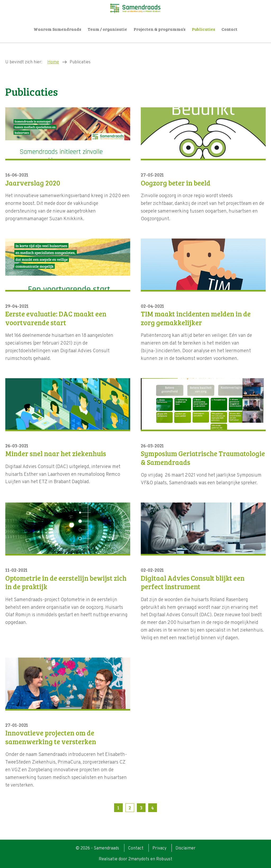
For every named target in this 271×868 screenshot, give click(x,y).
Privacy (159, 848)
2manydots (139, 859)
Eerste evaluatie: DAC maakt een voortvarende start (56, 318)
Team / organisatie (107, 29)
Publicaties (204, 29)
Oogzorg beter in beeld (176, 183)
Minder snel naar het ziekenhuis (56, 454)
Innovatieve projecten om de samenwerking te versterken (51, 737)
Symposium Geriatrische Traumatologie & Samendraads (203, 458)
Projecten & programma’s (160, 29)
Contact (229, 29)
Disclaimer (186, 848)
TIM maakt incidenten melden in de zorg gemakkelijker (196, 318)
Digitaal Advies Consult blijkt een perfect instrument (193, 582)
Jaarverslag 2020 (33, 183)
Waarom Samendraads (57, 29)
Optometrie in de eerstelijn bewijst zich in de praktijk (66, 582)
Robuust (164, 859)
